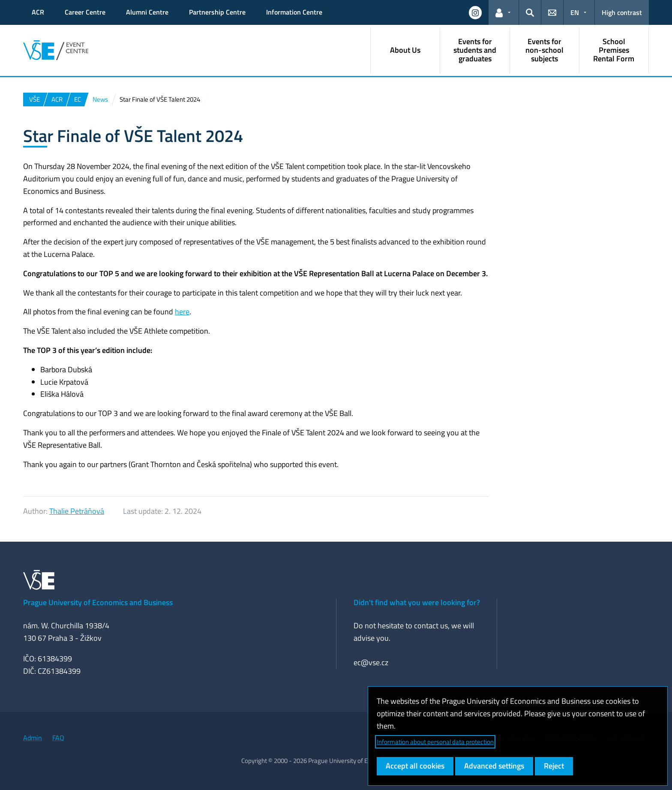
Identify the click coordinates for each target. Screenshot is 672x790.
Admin (33, 738)
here (182, 312)
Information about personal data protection (435, 742)
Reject (554, 766)
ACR (38, 12)
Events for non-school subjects (544, 50)
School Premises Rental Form (614, 50)
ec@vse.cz (371, 662)
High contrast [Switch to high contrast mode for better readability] (622, 12)
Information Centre (294, 12)
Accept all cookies (415, 766)
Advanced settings (494, 766)
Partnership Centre (217, 12)
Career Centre (85, 12)
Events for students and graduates (475, 50)
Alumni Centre (147, 12)
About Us (405, 50)
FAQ (58, 738)
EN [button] (575, 12)
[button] (475, 12)
